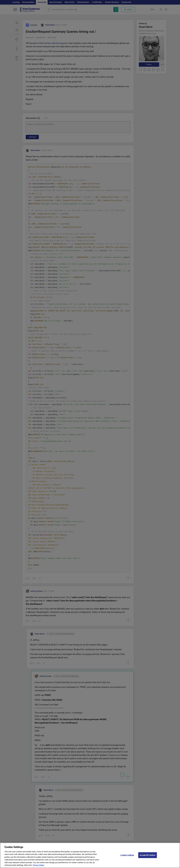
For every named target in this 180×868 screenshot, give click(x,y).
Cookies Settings (127, 857)
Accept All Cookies (147, 857)
